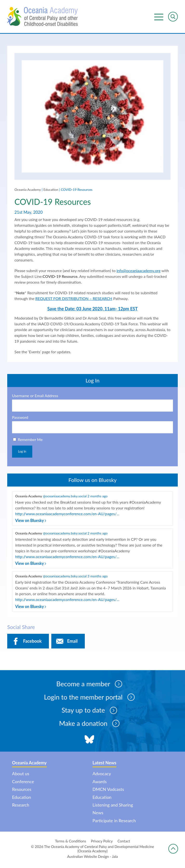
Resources (22, 791)
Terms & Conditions (70, 843)
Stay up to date (89, 712)
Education (51, 190)
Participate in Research (114, 823)
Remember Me (30, 440)
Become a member (89, 685)
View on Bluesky (31, 521)
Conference (23, 784)
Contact (124, 843)
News (98, 815)
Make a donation (89, 726)
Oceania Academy (28, 190)
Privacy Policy (102, 843)
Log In (22, 452)
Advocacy (102, 776)
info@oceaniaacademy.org (139, 271)
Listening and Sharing (113, 807)
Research (21, 807)
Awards (100, 784)
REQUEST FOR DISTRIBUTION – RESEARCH (74, 299)
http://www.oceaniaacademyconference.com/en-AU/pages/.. (66, 515)
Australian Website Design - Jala (93, 859)
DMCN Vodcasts (108, 791)
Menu (159, 17)
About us (21, 776)
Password (20, 418)
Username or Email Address (35, 396)
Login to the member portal (89, 699)
